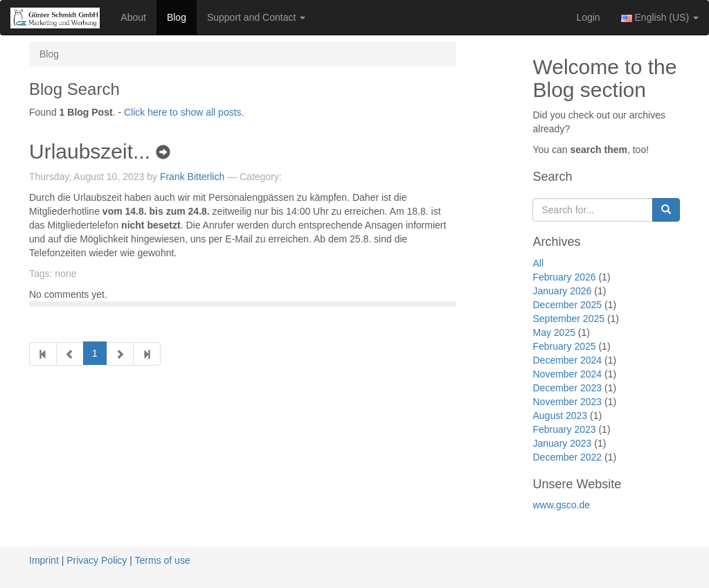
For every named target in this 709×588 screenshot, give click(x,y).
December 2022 (567, 457)
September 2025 (568, 319)
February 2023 (564, 429)
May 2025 (554, 332)
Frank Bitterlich (192, 177)
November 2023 (567, 402)
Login (588, 17)
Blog (177, 17)
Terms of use (163, 560)
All (538, 263)
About (133, 17)
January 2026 (562, 291)
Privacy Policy (97, 560)
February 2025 (564, 346)
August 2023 (560, 416)
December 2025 (567, 305)
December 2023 (567, 388)
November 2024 (567, 374)
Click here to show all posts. (184, 112)
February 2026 (564, 277)
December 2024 (567, 360)
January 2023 (562, 443)
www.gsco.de (561, 505)
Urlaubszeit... (100, 151)
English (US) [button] (660, 17)
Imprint (44, 560)
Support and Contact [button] (256, 17)
